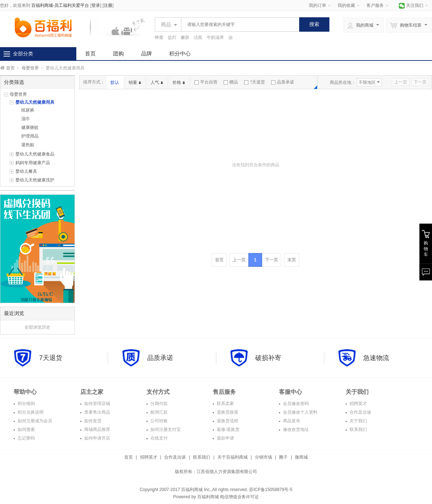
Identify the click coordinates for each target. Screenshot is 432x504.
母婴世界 (30, 68)
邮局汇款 (159, 412)
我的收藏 (346, 5)
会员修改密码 (295, 404)
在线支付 (159, 438)
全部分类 (23, 54)
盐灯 (172, 37)
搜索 (314, 24)
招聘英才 (358, 404)
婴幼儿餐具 (26, 171)
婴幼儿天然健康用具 (35, 102)
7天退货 (255, 82)
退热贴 (28, 145)
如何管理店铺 (97, 404)
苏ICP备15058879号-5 (270, 490)
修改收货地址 (295, 429)
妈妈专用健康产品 (33, 163)
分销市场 (264, 457)
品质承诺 (283, 82)
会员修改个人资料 (300, 412)
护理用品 (30, 136)
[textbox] (238, 24)
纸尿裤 (28, 110)
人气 (157, 82)
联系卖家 (225, 404)
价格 (179, 82)
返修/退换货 (228, 429)
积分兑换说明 (30, 412)
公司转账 (159, 421)
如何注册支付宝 (165, 429)
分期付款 (159, 404)
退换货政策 (227, 412)
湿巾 (26, 119)
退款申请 (225, 438)
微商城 (301, 457)
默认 (115, 82)
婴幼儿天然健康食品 (35, 154)
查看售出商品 (97, 412)
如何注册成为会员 (34, 421)
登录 (96, 5)
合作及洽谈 (360, 412)
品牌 (147, 53)
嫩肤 (185, 37)
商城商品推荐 (97, 429)
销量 (135, 82)
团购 (118, 53)
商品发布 (291, 421)
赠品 (231, 82)
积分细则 (26, 404)
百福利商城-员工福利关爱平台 (60, 5)
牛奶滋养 (215, 37)
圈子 (283, 457)
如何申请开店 (97, 438)
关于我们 (358, 421)
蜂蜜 (159, 37)
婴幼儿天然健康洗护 (35, 180)
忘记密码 (26, 438)
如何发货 (92, 421)
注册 (108, 5)
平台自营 (206, 82)
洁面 (198, 37)
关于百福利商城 (233, 457)
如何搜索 (26, 429)
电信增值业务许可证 (239, 497)
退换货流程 (227, 421)
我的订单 (318, 5)
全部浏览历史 (37, 327)
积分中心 (180, 53)
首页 (90, 53)
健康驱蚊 (30, 127)
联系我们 (358, 429)
